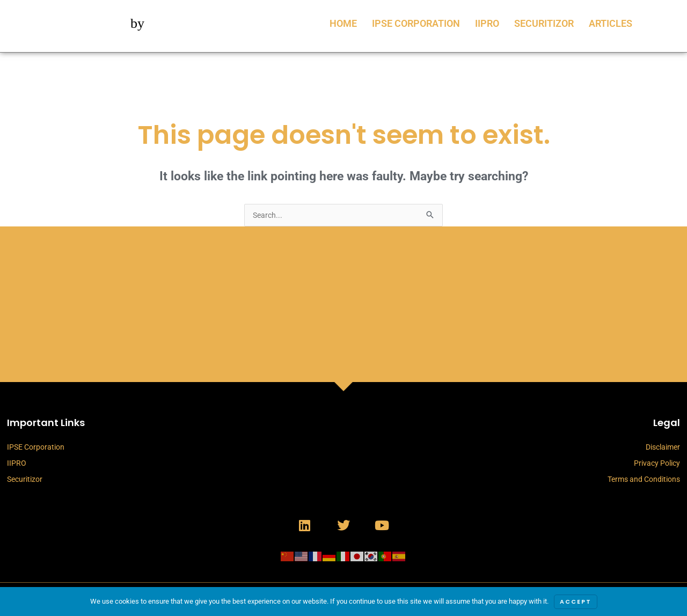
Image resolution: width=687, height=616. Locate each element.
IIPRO (487, 23)
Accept (575, 602)
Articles (611, 23)
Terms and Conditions (644, 480)
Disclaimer (663, 448)
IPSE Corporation (416, 23)
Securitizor (544, 23)
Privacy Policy (657, 464)
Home (343, 23)
